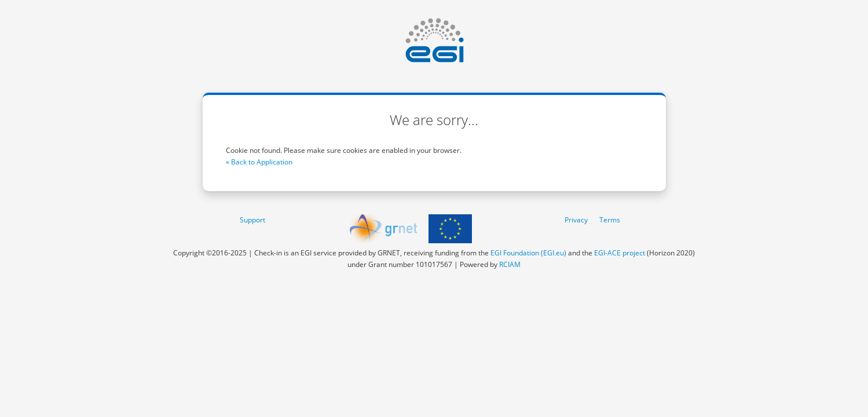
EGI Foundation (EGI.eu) (528, 253)
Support (252, 220)
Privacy (576, 220)
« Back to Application (259, 162)
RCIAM (510, 264)
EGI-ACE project (620, 253)
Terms (610, 220)
